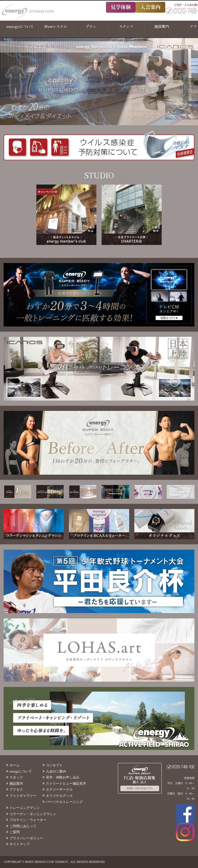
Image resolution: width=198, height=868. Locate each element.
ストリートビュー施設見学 (66, 783)
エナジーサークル (59, 789)
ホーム (15, 765)
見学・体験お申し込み (63, 777)
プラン (91, 27)
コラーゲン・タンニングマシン (33, 814)
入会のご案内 (56, 771)
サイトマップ (20, 844)
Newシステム (56, 27)
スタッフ (126, 27)
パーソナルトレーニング (64, 802)
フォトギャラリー (23, 796)
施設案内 (162, 27)
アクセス (16, 789)
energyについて (20, 27)
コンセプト (54, 765)
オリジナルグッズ (59, 796)
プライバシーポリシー (26, 838)
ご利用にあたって (23, 826)
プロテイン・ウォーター (28, 820)
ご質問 (15, 832)
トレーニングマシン (25, 808)
